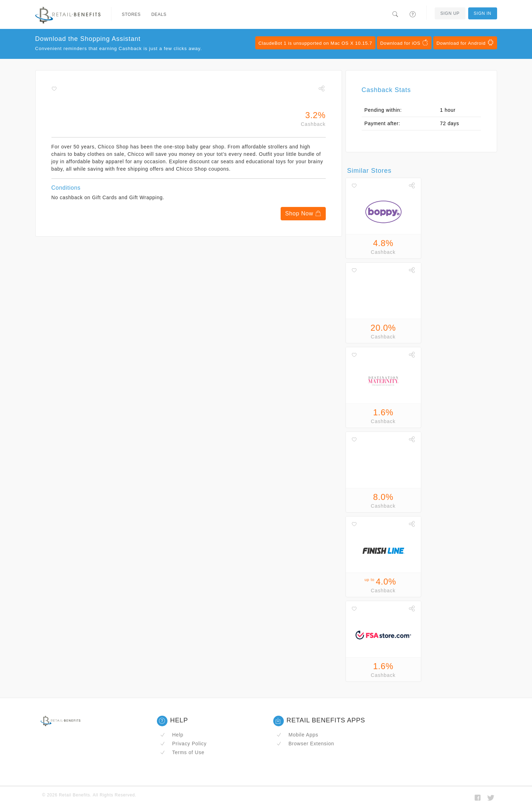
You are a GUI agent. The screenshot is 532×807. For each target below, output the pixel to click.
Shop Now (303, 213)
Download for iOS (404, 43)
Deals (159, 14)
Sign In (483, 13)
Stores (132, 14)
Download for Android (465, 43)
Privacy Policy (183, 744)
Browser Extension (305, 744)
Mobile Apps (297, 735)
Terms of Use (182, 752)
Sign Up (450, 13)
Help (172, 735)
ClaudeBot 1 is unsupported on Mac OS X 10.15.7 (315, 43)
